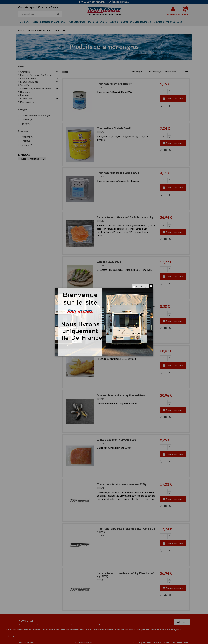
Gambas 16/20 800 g (109, 262)
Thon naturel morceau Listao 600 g (118, 173)
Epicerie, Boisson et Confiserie (36, 75)
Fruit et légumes (28, 78)
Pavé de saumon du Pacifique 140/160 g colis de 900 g (126, 308)
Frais (26, 141)
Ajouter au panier (173, 98)
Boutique (25, 92)
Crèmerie (25, 72)
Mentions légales (84, 642)
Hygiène (25, 95)
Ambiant (27, 137)
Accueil (22, 66)
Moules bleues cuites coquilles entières (121, 395)
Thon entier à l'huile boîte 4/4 (115, 128)
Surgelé (27, 145)
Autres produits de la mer (36, 116)
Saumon (27, 120)
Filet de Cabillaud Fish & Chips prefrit (119, 351)
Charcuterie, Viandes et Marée (36, 88)
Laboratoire (26, 99)
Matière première (29, 82)
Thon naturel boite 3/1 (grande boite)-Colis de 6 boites (126, 530)
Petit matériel (27, 102)
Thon (26, 124)
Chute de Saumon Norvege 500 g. (117, 440)
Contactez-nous (26, 642)
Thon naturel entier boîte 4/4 (115, 84)
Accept (12, 636)
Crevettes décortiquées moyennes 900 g (122, 484)
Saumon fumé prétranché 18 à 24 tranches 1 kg (125, 217)
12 (185, 71)
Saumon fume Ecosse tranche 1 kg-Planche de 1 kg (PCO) (126, 575)
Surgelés (25, 85)
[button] (168, 22)
